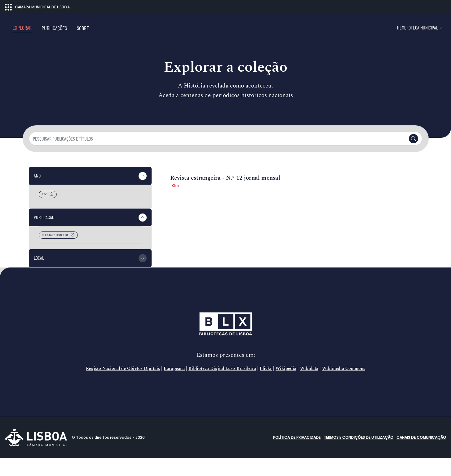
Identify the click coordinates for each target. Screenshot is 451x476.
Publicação (44, 235)
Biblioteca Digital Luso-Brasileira (222, 387)
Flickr (266, 387)
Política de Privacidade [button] (297, 455)
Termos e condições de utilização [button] (358, 455)
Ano (37, 193)
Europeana (174, 387)
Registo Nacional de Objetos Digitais (123, 387)
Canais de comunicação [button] (421, 455)
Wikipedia (286, 387)
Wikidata (309, 387)
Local (39, 276)
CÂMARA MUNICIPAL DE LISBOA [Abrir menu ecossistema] (37, 7)
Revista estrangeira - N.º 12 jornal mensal (225, 196)
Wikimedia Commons (344, 387)
